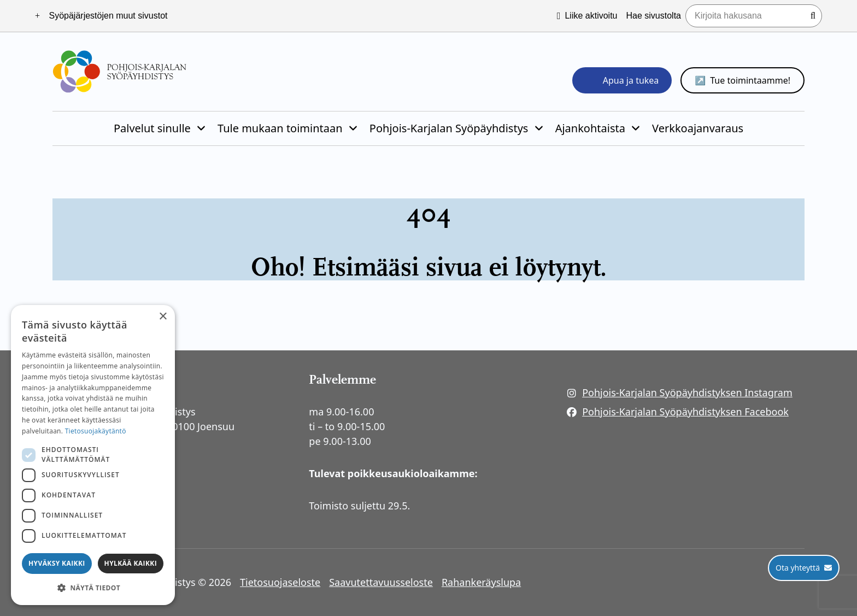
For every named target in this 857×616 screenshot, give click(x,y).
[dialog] (93, 455)
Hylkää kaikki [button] (131, 563)
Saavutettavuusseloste (381, 582)
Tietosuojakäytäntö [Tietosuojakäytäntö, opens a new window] (96, 431)
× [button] (163, 317)
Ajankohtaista (590, 128)
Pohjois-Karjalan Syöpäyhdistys (449, 128)
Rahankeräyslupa (481, 582)
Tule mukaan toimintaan (280, 128)
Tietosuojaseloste (280, 582)
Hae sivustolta (654, 16)
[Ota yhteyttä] (804, 568)
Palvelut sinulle (152, 128)
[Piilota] (200, 128)
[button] (93, 588)
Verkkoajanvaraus (698, 128)
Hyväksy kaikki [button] (57, 563)
